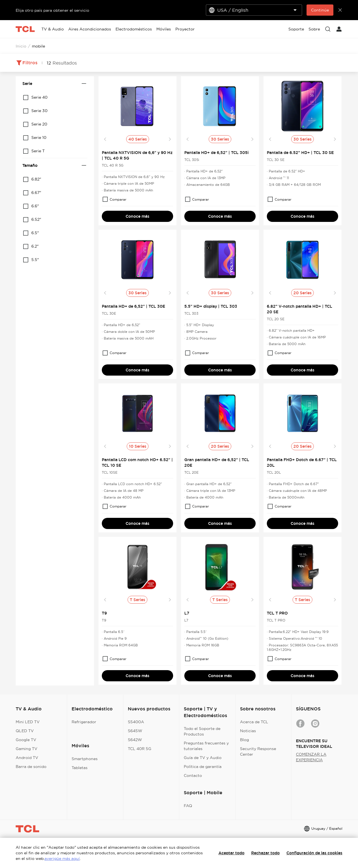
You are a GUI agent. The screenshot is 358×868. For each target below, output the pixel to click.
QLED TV (25, 731)
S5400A (136, 722)
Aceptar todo (231, 853)
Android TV (27, 758)
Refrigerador (84, 722)
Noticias (248, 731)
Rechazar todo (265, 853)
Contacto (193, 775)
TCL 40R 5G (140, 749)
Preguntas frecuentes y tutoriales (206, 746)
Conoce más (137, 216)
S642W (135, 740)
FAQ (188, 806)
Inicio (21, 46)
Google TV (26, 740)
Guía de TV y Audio (203, 758)
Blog (244, 740)
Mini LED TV (28, 722)
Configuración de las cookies (314, 853)
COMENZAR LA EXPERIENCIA (311, 757)
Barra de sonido (31, 767)
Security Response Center (258, 751)
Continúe (320, 10)
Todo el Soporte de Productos (202, 731)
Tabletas (80, 768)
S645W (135, 731)
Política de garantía (203, 767)
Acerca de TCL (254, 722)
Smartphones (85, 759)
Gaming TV (27, 749)
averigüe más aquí (62, 858)
